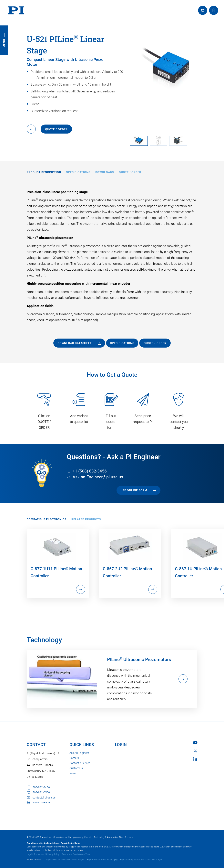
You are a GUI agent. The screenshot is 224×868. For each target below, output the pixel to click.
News (73, 773)
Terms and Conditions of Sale (76, 854)
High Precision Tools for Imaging (102, 860)
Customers (76, 768)
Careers (74, 758)
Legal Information (35, 854)
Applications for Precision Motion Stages (65, 860)
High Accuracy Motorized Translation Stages (141, 860)
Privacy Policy (53, 854)
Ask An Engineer (79, 753)
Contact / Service (80, 763)
